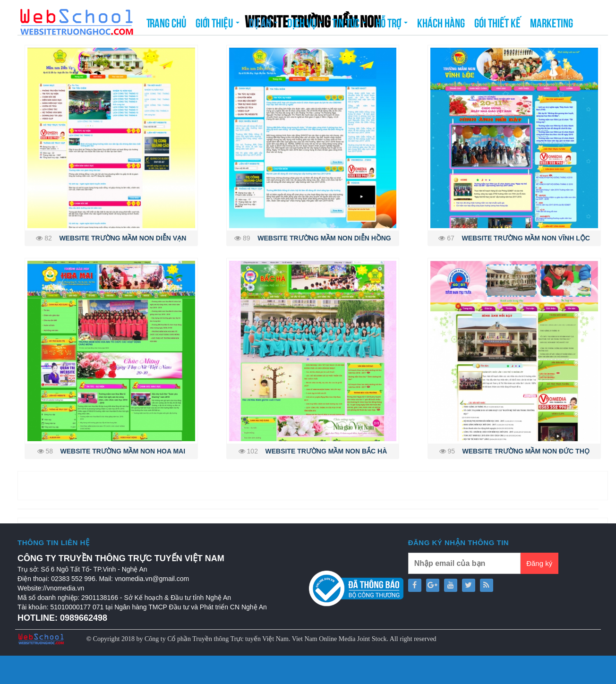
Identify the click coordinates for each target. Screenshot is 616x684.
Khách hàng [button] (441, 22)
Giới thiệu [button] (218, 25)
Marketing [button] (552, 22)
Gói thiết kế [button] (497, 22)
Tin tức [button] (349, 25)
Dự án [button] (263, 25)
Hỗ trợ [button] (392, 25)
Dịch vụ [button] (305, 25)
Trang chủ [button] (166, 22)
